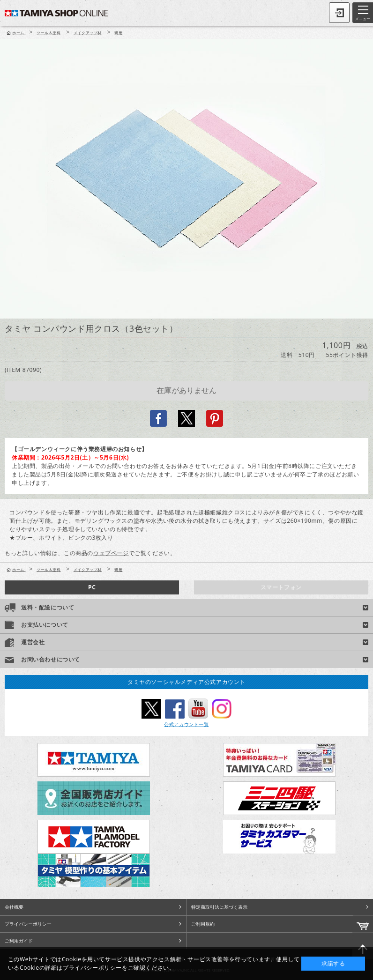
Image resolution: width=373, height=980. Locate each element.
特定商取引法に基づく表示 (219, 907)
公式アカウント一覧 (186, 724)
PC (92, 587)
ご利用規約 (203, 924)
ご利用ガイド (19, 941)
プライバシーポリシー (28, 924)
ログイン (339, 13)
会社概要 (14, 907)
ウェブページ (111, 553)
